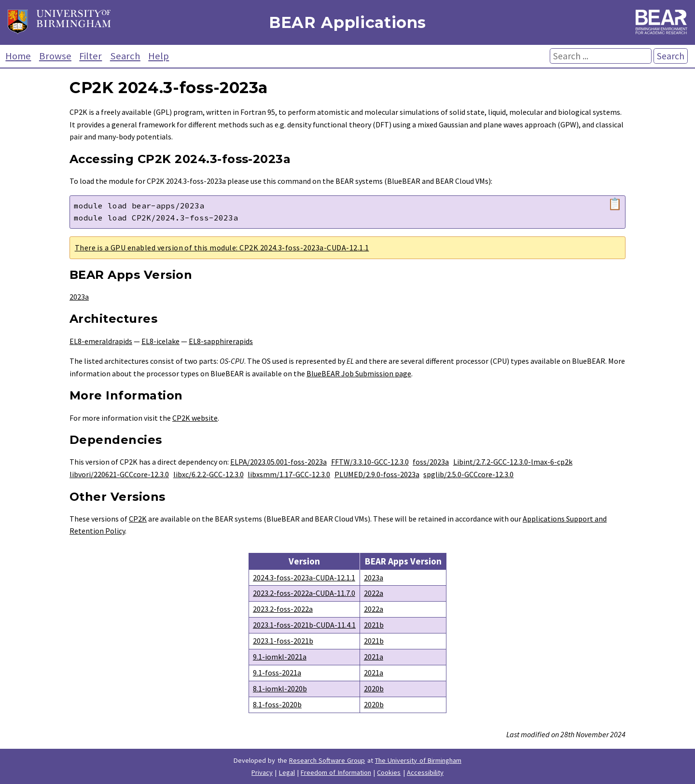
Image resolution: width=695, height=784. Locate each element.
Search (125, 56)
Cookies (389, 772)
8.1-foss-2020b (277, 704)
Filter (90, 56)
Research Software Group (327, 760)
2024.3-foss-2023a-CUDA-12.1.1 (304, 578)
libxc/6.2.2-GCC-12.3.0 (208, 474)
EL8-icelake (160, 341)
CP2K (138, 519)
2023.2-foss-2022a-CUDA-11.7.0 (304, 593)
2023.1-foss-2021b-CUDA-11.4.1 (304, 625)
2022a (374, 593)
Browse (55, 56)
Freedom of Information (336, 772)
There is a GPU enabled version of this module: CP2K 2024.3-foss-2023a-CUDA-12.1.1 (222, 248)
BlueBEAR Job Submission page (359, 373)
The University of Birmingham (418, 760)
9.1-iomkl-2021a (280, 657)
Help (159, 56)
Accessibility (425, 772)
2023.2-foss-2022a (283, 609)
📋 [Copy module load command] (615, 204)
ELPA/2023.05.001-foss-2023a (278, 462)
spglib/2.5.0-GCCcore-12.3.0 (468, 474)
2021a (374, 657)
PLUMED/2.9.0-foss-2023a (377, 474)
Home (18, 56)
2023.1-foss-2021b (283, 641)
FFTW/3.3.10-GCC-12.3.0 (370, 462)
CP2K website (195, 418)
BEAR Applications (347, 22)
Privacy (262, 772)
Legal (287, 772)
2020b (374, 688)
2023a (79, 297)
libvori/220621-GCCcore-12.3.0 (119, 474)
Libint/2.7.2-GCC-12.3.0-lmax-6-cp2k (513, 462)
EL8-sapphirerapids (221, 341)
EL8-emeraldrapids (101, 341)
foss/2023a (431, 462)
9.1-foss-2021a (277, 673)
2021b (374, 625)
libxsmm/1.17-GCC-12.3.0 (289, 474)
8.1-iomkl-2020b (280, 688)
